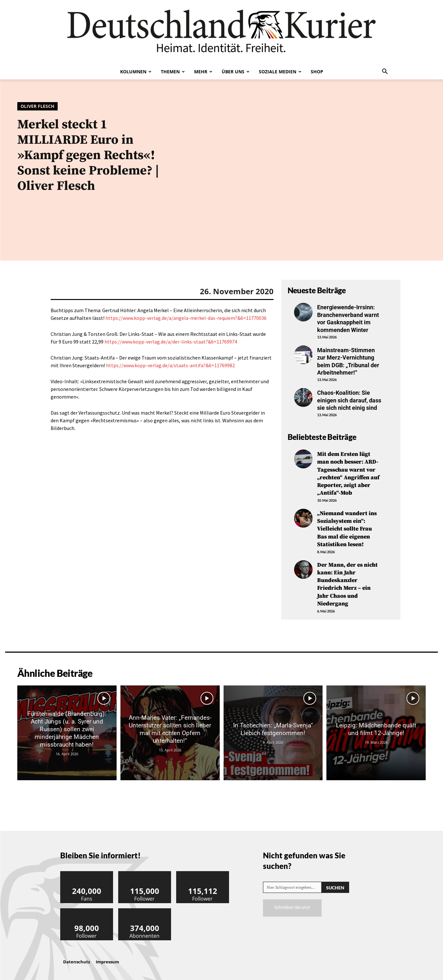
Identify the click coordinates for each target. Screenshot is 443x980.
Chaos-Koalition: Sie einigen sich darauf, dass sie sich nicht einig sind (349, 400)
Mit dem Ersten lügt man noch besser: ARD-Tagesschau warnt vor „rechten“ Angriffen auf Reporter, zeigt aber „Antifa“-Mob (348, 473)
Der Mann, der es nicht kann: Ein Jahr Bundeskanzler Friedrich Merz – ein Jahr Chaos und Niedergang (347, 581)
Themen (173, 72)
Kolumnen (136, 72)
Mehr (203, 72)
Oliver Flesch (37, 106)
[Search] (335, 883)
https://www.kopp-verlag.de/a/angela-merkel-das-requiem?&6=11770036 (186, 318)
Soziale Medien (280, 72)
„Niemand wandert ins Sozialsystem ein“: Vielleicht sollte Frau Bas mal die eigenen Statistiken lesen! (347, 527)
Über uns (236, 72)
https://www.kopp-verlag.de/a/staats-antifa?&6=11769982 (170, 365)
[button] (385, 72)
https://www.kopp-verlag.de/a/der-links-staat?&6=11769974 (171, 342)
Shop (317, 72)
